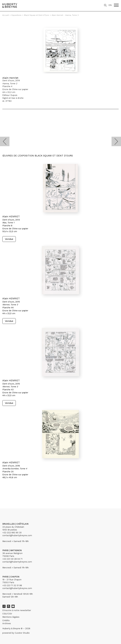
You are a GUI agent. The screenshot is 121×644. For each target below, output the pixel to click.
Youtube (13, 606)
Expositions (16, 15)
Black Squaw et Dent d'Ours (37, 15)
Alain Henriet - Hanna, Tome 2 (65, 15)
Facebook (4, 606)
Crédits (6, 620)
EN (110, 5)
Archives (7, 623)
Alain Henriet (10, 78)
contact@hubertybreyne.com (17, 535)
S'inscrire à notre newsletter (17, 610)
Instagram (9, 606)
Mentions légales (11, 617)
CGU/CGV (7, 614)
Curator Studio (22, 633)
